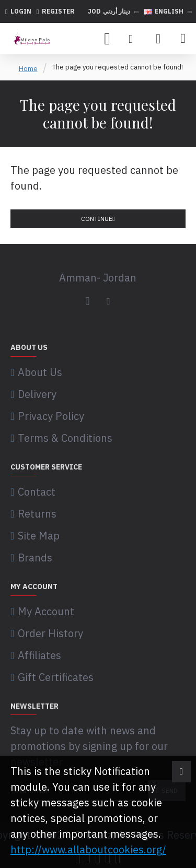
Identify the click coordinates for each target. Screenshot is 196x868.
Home (28, 69)
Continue (97, 219)
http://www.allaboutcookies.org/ (88, 849)
